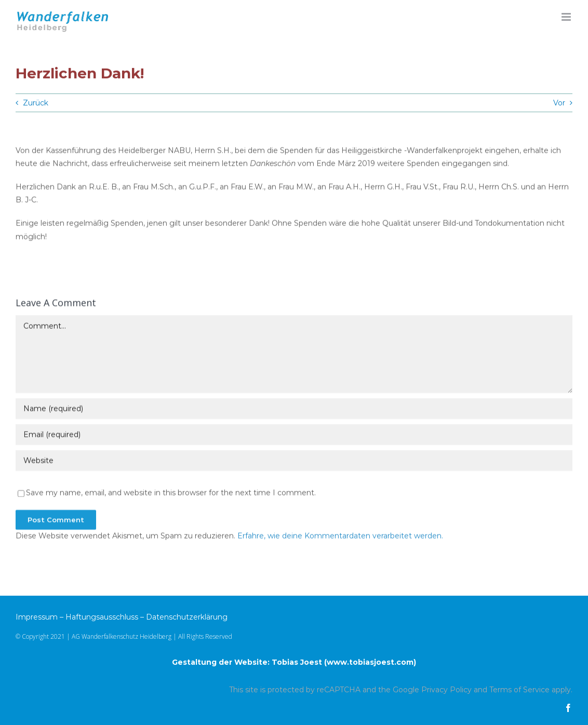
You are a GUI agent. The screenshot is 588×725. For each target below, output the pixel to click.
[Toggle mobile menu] (567, 17)
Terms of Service (519, 690)
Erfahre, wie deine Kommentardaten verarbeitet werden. (340, 537)
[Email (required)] (294, 436)
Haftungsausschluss (102, 617)
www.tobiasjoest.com (370, 662)
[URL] (294, 462)
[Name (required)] (294, 410)
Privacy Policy (446, 690)
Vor (559, 103)
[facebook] (568, 708)
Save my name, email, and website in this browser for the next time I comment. (171, 494)
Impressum (37, 617)
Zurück (36, 103)
